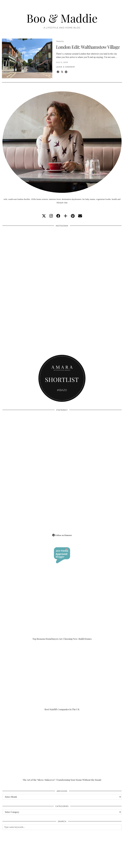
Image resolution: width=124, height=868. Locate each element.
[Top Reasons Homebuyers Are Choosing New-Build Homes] (62, 607)
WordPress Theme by (105, 864)
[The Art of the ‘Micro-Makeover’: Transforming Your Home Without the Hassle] (62, 748)
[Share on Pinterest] (66, 72)
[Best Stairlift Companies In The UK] (62, 678)
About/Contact (41, 862)
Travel (60, 41)
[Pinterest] (32, 443)
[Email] (80, 216)
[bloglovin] (66, 216)
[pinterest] (73, 216)
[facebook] (58, 216)
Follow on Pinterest (62, 535)
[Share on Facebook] (58, 72)
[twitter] (44, 216)
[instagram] (51, 216)
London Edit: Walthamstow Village (88, 47)
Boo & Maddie (62, 18)
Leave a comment (66, 67)
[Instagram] (32, 259)
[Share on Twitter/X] (62, 72)
